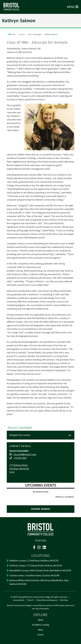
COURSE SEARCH (41, 509)
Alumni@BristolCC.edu (25, 455)
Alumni (22, 34)
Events (40, 635)
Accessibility (19, 600)
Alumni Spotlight (35, 34)
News (41, 630)
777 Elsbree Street (18, 465)
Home (13, 34)
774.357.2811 (41, 541)
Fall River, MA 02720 (19, 469)
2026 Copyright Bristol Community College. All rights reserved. (40, 597)
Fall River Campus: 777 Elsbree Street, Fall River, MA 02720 (36, 566)
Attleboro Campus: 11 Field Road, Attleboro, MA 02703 (34, 561)
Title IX (30, 600)
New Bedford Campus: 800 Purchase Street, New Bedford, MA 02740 (40, 571)
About (41, 620)
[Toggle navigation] (70, 435)
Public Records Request (47, 600)
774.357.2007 (20, 458)
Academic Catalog (41, 625)
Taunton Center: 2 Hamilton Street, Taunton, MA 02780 (34, 576)
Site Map (64, 600)
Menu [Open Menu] (73, 7)
